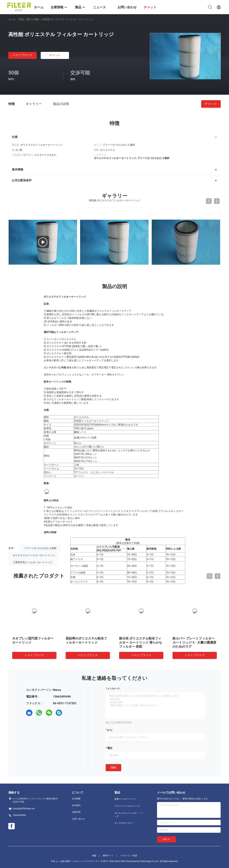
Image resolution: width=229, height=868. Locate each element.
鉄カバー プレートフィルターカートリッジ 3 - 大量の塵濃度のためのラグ (194, 642)
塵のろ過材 (33, 19)
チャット (55, 55)
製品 (22, 19)
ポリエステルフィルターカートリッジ (34, 555)
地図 (94, 856)
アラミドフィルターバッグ (127, 806)
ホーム (12, 19)
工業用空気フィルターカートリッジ (33, 562)
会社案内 (76, 805)
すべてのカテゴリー (124, 823)
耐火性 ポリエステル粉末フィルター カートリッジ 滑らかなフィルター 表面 (141, 642)
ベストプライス (22, 55)
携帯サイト (108, 856)
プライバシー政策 (129, 856)
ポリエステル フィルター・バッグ (129, 815)
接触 (113, 767)
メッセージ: (114, 689)
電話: (110, 748)
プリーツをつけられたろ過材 (40, 548)
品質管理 (76, 812)
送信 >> (166, 839)
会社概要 (76, 799)
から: (110, 730)
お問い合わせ (78, 819)
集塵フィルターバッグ (125, 799)
